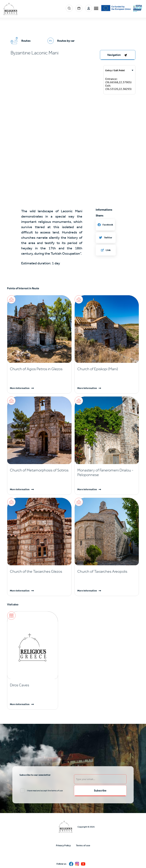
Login (89, 8)
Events (79, 8)
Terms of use (83, 845)
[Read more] (39, 369)
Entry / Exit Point (115, 70)
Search (69, 8)
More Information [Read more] (20, 388)
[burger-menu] (96, 8)
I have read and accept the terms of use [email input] (45, 791)
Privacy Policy (63, 845)
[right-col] (118, 55)
